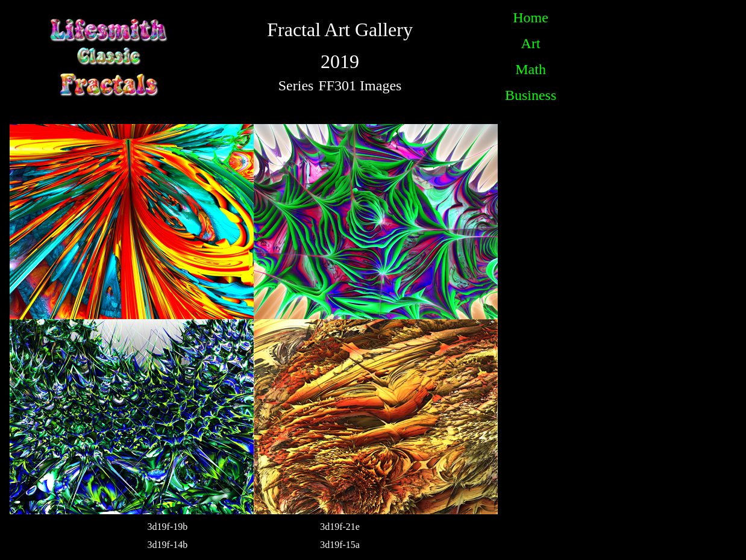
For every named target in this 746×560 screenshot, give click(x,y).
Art (531, 43)
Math (531, 69)
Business (531, 95)
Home (531, 17)
